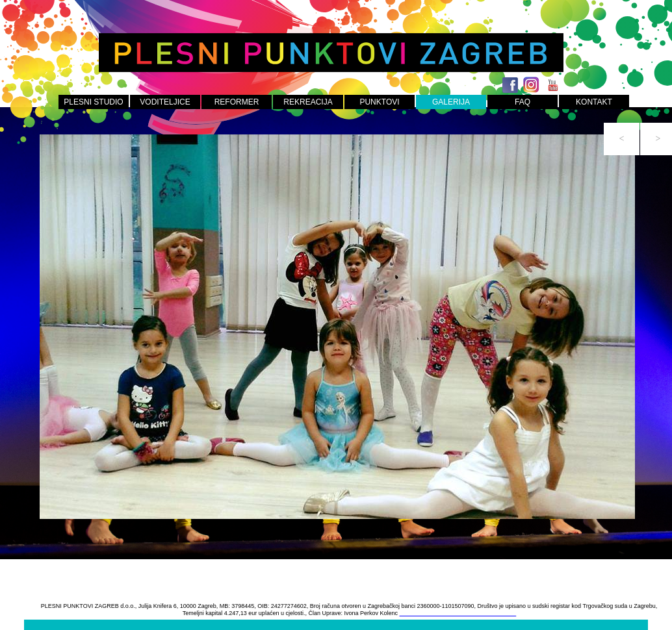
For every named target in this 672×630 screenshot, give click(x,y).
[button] (622, 139)
